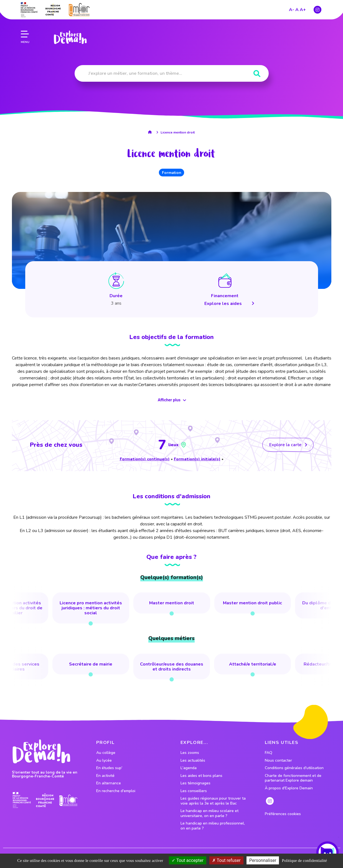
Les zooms (190, 753)
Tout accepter (188, 860)
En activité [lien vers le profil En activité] (105, 776)
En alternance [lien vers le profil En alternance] (109, 783)
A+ (303, 9)
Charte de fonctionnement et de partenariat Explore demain (293, 778)
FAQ (269, 753)
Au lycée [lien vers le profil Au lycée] (104, 761)
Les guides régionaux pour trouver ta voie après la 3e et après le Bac (213, 801)
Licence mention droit (178, 132)
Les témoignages (195, 783)
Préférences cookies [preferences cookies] (283, 814)
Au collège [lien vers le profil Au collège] (106, 753)
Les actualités (193, 761)
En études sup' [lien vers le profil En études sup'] (109, 768)
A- (292, 9)
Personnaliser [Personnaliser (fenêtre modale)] (263, 860)
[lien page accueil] (70, 37)
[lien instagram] (317, 9)
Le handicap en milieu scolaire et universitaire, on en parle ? (209, 813)
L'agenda (189, 768)
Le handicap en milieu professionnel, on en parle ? (213, 826)
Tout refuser (226, 860)
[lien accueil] (151, 132)
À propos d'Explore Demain (289, 788)
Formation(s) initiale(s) (197, 459)
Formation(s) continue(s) (145, 459)
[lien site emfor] (79, 9)
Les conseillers (194, 791)
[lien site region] (53, 9)
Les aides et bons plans (201, 776)
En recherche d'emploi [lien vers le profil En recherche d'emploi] (116, 791)
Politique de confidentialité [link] (304, 861)
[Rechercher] (257, 74)
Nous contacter (278, 761)
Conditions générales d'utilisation (294, 768)
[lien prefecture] (29, 9)
